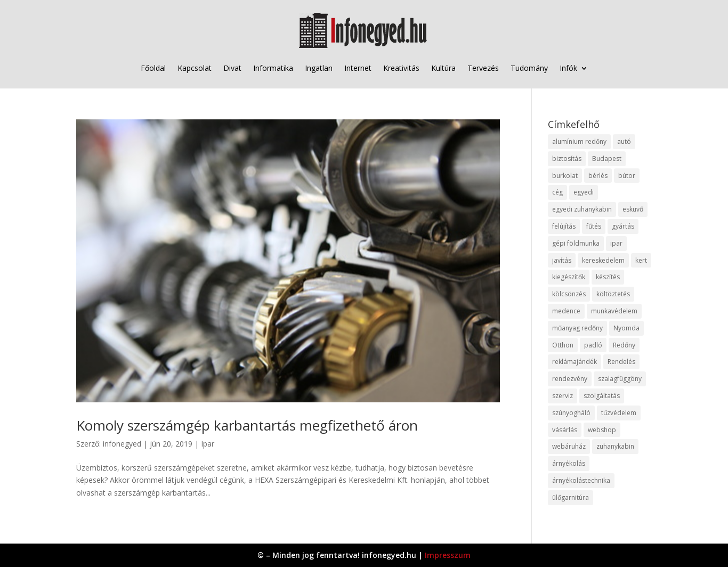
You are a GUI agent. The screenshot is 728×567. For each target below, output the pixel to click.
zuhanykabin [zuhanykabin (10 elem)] (615, 446)
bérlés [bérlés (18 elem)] (598, 176)
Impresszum (448, 555)
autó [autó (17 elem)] (624, 141)
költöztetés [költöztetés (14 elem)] (613, 294)
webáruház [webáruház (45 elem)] (569, 446)
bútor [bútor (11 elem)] (627, 176)
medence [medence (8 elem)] (566, 311)
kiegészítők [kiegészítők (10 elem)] (569, 277)
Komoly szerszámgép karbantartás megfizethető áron (247, 425)
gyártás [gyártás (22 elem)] (623, 226)
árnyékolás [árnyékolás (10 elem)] (569, 463)
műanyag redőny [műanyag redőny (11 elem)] (577, 328)
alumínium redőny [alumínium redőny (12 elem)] (579, 141)
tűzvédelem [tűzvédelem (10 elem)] (619, 413)
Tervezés (483, 68)
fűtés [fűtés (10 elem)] (594, 226)
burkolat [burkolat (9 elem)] (565, 176)
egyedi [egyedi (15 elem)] (584, 192)
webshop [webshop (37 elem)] (602, 430)
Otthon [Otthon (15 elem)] (563, 345)
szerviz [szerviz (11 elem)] (563, 396)
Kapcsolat (195, 68)
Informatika (273, 68)
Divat (232, 68)
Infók (568, 68)
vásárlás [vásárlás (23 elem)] (565, 430)
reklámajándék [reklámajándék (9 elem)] (575, 362)
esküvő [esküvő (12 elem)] (633, 209)
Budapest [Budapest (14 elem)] (607, 159)
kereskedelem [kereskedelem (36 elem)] (603, 260)
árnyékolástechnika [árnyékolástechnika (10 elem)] (581, 480)
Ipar (208, 444)
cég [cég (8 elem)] (557, 192)
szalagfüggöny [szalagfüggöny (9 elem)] (620, 379)
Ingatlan (319, 68)
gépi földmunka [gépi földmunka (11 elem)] (576, 243)
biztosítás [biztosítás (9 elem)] (567, 159)
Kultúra (443, 68)
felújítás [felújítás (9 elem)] (564, 226)
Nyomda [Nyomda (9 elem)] (626, 328)
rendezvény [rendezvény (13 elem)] (570, 379)
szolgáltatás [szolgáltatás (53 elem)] (602, 396)
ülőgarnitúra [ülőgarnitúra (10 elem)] (571, 497)
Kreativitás (401, 68)
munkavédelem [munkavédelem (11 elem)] (614, 311)
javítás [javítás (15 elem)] (562, 260)
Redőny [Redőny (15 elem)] (624, 345)
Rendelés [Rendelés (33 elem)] (621, 362)
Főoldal (153, 68)
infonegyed (122, 444)
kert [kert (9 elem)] (641, 260)
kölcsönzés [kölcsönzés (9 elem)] (569, 294)
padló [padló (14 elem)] (593, 345)
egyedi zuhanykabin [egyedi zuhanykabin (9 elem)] (582, 209)
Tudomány (529, 68)
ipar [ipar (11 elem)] (616, 243)
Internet (358, 68)
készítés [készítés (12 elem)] (608, 277)
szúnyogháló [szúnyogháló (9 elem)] (571, 413)
